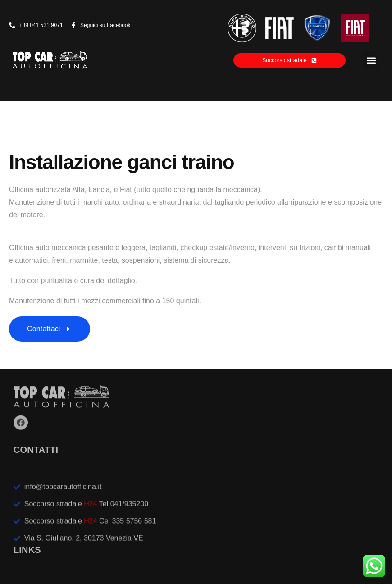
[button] (371, 60)
